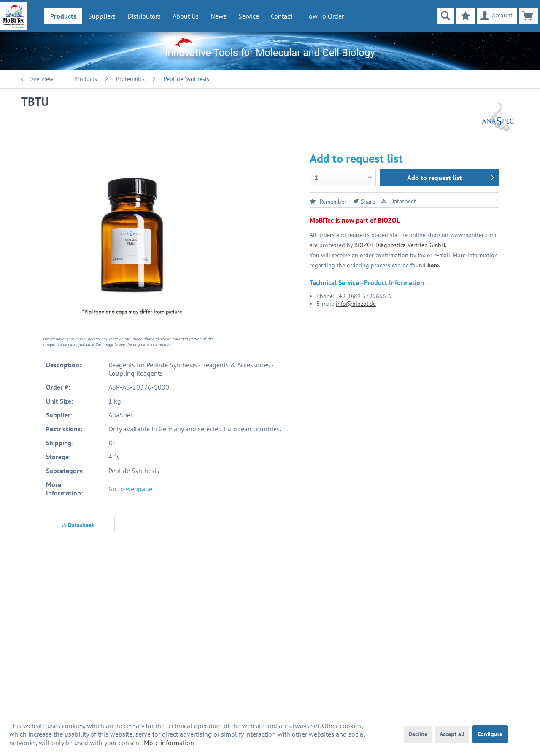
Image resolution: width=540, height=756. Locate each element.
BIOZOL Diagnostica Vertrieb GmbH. (400, 245)
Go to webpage (130, 489)
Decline (418, 734)
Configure (490, 734)
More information (169, 743)
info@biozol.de (356, 304)
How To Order (324, 16)
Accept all (452, 734)
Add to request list (451, 176)
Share (364, 202)
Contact (282, 16)
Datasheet (78, 525)
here (433, 265)
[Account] (497, 16)
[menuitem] (63, 16)
